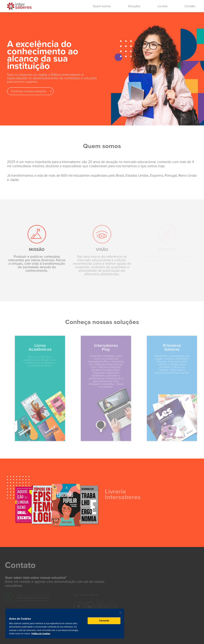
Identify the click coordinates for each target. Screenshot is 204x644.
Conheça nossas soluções (29, 92)
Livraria (162, 6)
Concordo (104, 621)
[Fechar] (120, 613)
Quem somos (102, 6)
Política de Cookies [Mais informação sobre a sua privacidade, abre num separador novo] (41, 634)
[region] (65, 624)
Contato (190, 6)
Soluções (134, 6)
